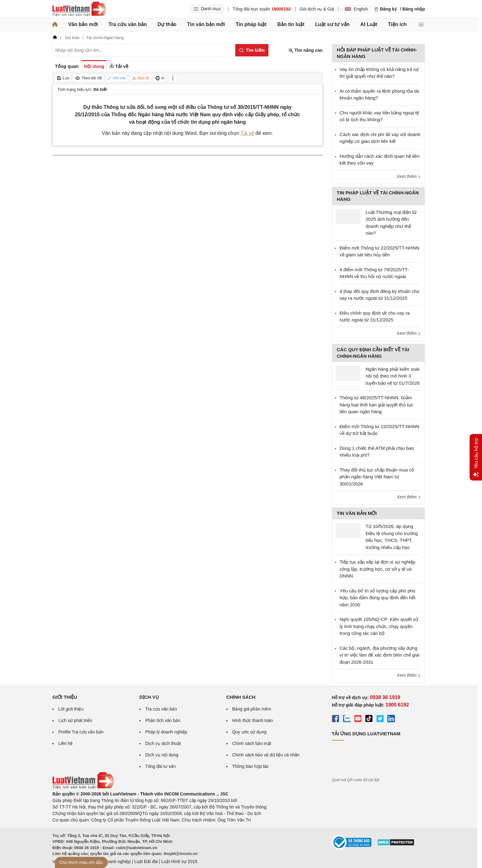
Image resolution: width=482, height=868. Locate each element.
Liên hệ (65, 743)
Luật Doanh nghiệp (112, 861)
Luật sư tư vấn (332, 24)
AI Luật (369, 24)
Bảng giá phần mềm (252, 709)
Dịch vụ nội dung (162, 755)
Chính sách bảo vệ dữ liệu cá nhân (266, 755)
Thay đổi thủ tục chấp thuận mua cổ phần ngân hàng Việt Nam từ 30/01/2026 (377, 477)
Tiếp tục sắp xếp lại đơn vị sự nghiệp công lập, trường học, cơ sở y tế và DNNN (377, 569)
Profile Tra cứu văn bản (81, 732)
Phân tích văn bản (163, 720)
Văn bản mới (83, 24)
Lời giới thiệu (71, 709)
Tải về (247, 133)
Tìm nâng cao (305, 50)
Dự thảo (167, 24)
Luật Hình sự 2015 (179, 861)
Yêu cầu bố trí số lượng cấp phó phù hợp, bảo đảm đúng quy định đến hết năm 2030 (377, 598)
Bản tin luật (291, 24)
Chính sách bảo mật (252, 743)
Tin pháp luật (251, 24)
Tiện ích (397, 24)
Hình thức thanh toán (252, 720)
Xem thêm (409, 176)
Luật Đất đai (146, 861)
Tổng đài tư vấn (160, 766)
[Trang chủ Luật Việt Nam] (79, 9)
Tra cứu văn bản (128, 24)
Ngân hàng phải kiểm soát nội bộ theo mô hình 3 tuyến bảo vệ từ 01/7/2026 (393, 376)
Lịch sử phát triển (75, 720)
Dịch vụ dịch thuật (163, 743)
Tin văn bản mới (206, 24)
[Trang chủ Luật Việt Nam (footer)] (83, 787)
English (356, 9)
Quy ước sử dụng (249, 732)
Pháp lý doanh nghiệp (166, 732)
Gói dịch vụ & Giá (317, 9)
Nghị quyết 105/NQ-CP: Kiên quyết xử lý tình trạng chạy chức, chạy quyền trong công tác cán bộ (379, 626)
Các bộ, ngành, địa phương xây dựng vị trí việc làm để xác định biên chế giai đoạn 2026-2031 (379, 655)
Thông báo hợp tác (250, 766)
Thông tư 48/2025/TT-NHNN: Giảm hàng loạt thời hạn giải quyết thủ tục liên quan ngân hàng (376, 405)
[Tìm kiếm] (252, 50)
